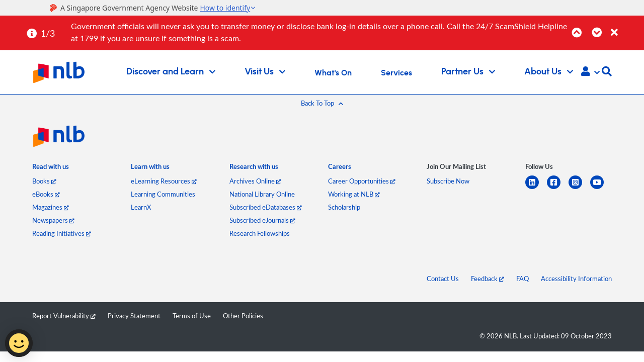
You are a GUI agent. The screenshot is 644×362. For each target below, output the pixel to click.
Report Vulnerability (64, 316)
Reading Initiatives (62, 233)
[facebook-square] (558, 188)
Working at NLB (354, 194)
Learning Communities (163, 194)
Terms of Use (192, 316)
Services (396, 73)
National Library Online (262, 194)
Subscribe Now (448, 181)
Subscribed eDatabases (266, 207)
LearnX (141, 207)
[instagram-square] (579, 188)
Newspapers (53, 220)
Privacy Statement (134, 316)
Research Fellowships (260, 233)
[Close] (626, 27)
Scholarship (344, 207)
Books (44, 181)
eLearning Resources (164, 181)
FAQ (522, 279)
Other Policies (243, 316)
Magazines (51, 207)
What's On (333, 73)
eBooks (46, 194)
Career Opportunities (362, 181)
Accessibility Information (576, 279)
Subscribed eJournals (262, 220)
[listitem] (51, 169)
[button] (590, 72)
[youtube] (601, 188)
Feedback (488, 279)
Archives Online (255, 181)
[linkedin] (536, 188)
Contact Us (443, 279)
